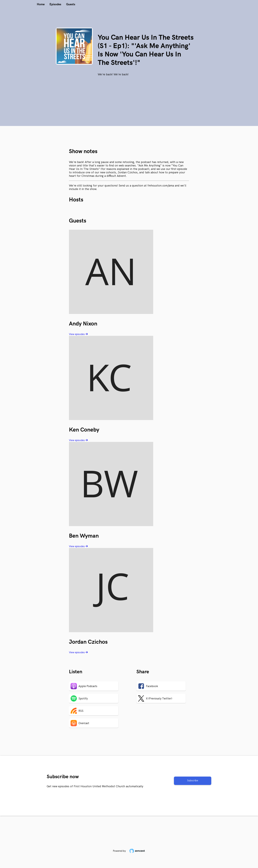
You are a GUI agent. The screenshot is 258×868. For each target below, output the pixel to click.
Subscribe (193, 781)
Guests (71, 4)
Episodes (55, 4)
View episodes (78, 334)
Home (41, 4)
